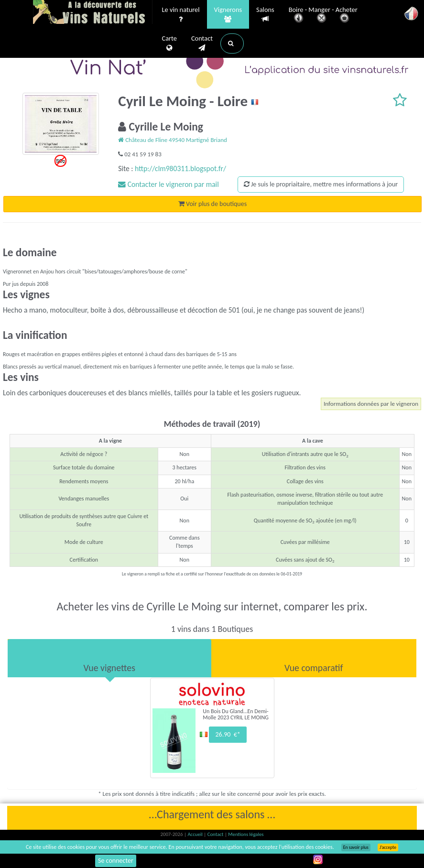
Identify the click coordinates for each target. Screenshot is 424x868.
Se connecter (116, 861)
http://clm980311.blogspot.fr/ (180, 168)
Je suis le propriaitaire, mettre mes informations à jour (321, 184)
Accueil (196, 834)
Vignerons (228, 15)
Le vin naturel (181, 15)
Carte (169, 43)
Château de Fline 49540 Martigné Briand (173, 140)
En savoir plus (356, 847)
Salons (265, 15)
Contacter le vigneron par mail (169, 184)
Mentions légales (246, 834)
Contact (202, 43)
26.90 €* (228, 734)
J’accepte (388, 847)
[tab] (109, 658)
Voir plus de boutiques (212, 204)
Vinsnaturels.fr (93, 13)
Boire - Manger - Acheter (323, 16)
